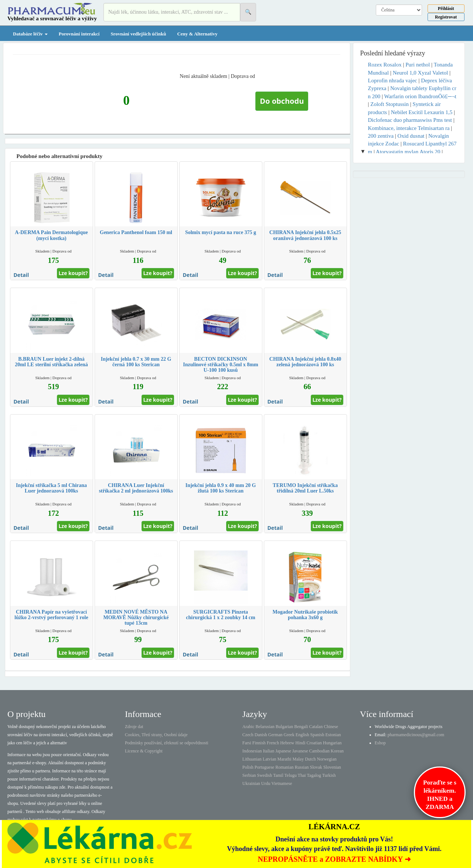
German (275, 735)
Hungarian (332, 743)
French (273, 743)
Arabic (249, 727)
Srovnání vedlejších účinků (138, 34)
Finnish (259, 743)
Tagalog (314, 775)
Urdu (266, 783)
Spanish (317, 735)
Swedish (265, 775)
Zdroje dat (134, 727)
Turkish (329, 775)
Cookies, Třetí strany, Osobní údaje (156, 735)
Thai (302, 775)
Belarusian (265, 727)
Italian (269, 751)
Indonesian (252, 751)
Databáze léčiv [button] (30, 34)
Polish (248, 767)
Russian (302, 767)
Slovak (316, 767)
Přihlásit (446, 8)
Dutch (310, 759)
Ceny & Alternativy (197, 34)
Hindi (300, 743)
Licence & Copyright (144, 751)
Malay (298, 759)
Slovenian (332, 767)
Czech (248, 735)
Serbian (249, 775)
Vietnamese (282, 783)
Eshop (380, 743)
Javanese (300, 751)
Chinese (331, 727)
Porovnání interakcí (79, 34)
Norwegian (326, 759)
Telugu (291, 775)
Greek (289, 735)
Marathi (284, 759)
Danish (261, 735)
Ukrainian (251, 783)
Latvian (270, 759)
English (302, 735)
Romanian (284, 767)
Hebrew (287, 743)
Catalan (316, 727)
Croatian (314, 743)
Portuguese (264, 767)
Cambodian (319, 751)
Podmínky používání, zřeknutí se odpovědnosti (167, 743)
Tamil (278, 775)
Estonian (333, 735)
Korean (337, 751)
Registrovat (446, 17)
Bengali (301, 727)
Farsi (247, 743)
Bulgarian (284, 727)
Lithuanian (252, 759)
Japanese (283, 751)
